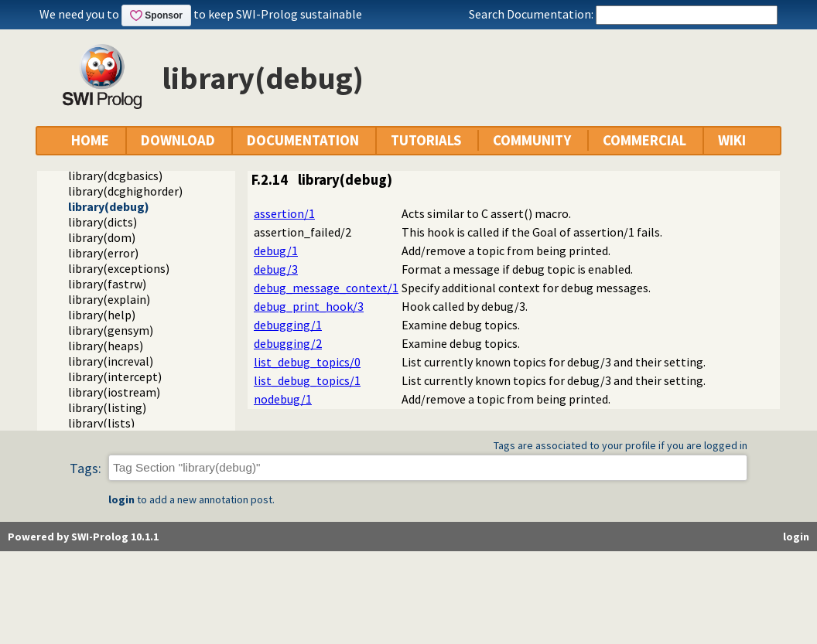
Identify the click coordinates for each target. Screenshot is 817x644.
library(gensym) (111, 330)
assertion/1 (284, 213)
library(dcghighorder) (125, 191)
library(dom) (102, 237)
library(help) (102, 315)
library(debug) (109, 206)
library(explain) (109, 299)
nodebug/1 (283, 399)
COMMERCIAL (644, 140)
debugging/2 (288, 343)
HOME (90, 140)
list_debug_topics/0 (307, 362)
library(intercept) (115, 377)
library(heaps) (106, 346)
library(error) (103, 253)
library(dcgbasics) (115, 175)
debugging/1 (288, 325)
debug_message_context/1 (326, 288)
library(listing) (107, 407)
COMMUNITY (532, 140)
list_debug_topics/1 (307, 380)
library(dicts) (103, 222)
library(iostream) (114, 392)
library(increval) (111, 361)
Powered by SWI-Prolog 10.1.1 (83, 537)
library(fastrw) (107, 284)
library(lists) (101, 423)
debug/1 (276, 250)
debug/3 (276, 269)
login (121, 499)
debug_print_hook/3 (309, 306)
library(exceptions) (119, 268)
